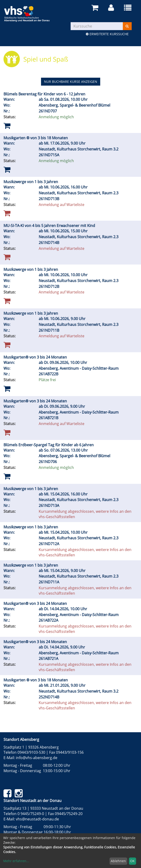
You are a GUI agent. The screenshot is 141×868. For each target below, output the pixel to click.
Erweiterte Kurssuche (107, 34)
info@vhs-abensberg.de (37, 758)
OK (132, 861)
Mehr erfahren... (16, 861)
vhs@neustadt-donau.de (37, 819)
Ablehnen (118, 861)
